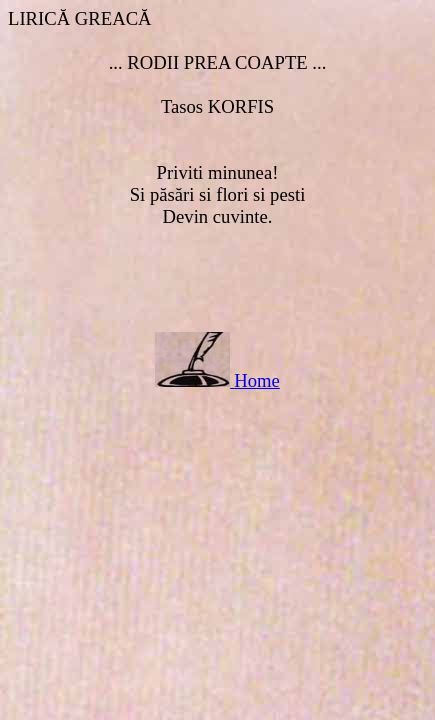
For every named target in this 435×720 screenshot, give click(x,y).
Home (257, 380)
